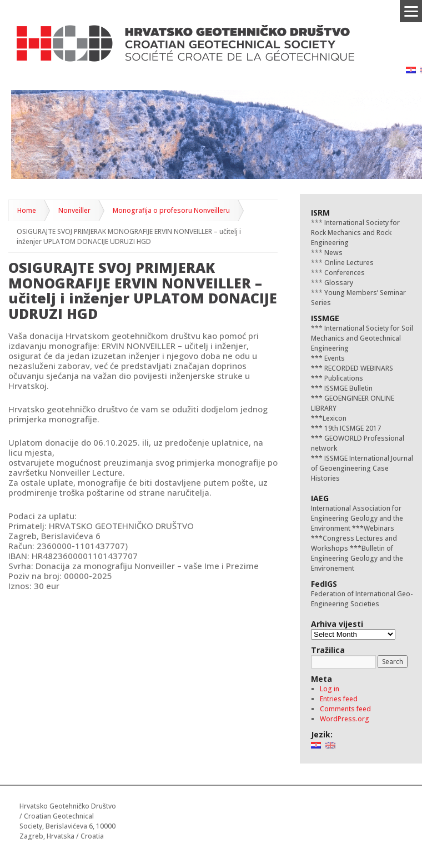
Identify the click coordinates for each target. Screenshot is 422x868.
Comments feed (345, 709)
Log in (330, 689)
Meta (321, 679)
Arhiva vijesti (337, 624)
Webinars (379, 528)
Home (27, 210)
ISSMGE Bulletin (348, 388)
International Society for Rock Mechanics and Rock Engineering (355, 233)
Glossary (338, 283)
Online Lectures (348, 263)
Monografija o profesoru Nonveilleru (171, 210)
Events (334, 358)
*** (317, 358)
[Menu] (411, 11)
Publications (343, 378)
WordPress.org (345, 719)
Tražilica (328, 650)
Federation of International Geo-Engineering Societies (362, 599)
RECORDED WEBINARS (358, 368)
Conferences (344, 273)
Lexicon (335, 418)
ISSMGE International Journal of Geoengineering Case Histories (362, 468)
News (333, 253)
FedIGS (324, 584)
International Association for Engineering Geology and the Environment (357, 518)
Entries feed (339, 699)
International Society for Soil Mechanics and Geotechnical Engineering (362, 338)
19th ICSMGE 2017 (352, 428)
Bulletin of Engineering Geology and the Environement (357, 558)
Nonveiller (74, 210)
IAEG (320, 498)
